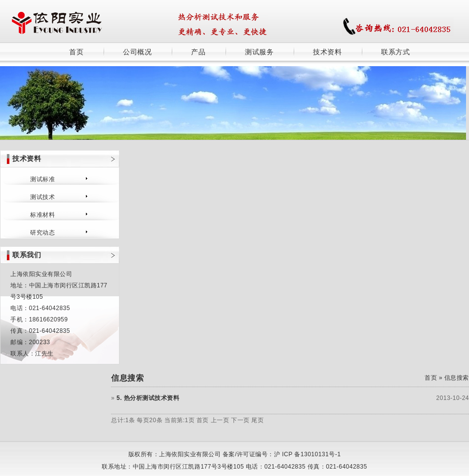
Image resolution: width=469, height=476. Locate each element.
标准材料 (42, 215)
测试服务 (259, 52)
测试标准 (42, 179)
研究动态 (42, 233)
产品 (198, 52)
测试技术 (42, 197)
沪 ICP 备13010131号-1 (308, 454)
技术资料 (327, 52)
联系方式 (395, 52)
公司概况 (137, 52)
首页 (76, 52)
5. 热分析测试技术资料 (148, 398)
